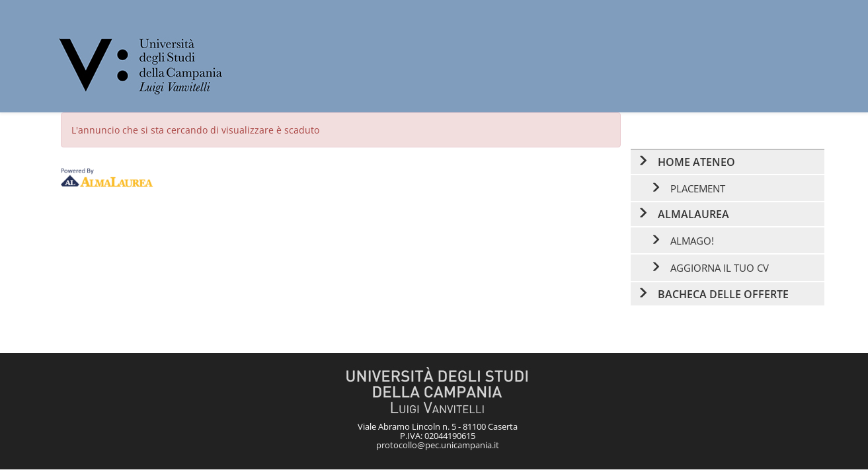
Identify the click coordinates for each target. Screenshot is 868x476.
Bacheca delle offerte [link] (723, 294)
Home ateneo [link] (696, 162)
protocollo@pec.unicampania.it (438, 445)
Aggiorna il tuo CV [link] (720, 268)
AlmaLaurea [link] (693, 214)
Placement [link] (698, 188)
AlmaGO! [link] (692, 241)
